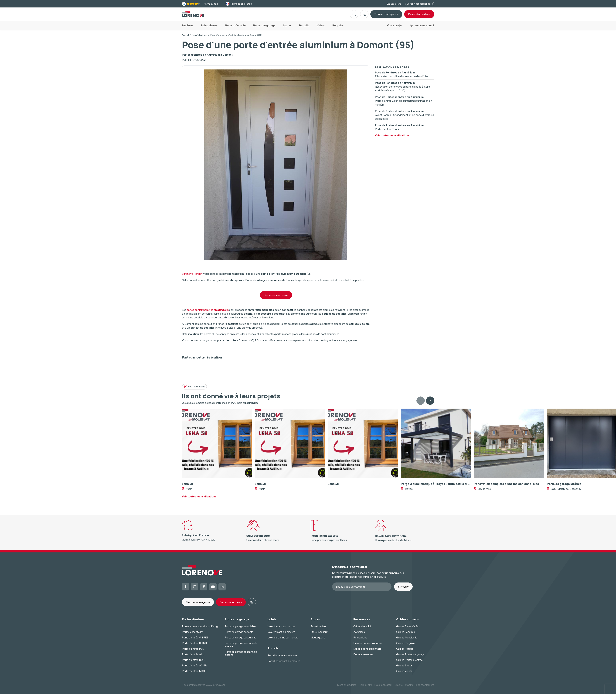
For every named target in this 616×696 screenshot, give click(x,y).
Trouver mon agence (386, 15)
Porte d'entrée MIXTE (194, 674)
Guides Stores (404, 668)
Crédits (399, 687)
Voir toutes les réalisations (392, 138)
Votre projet (395, 28)
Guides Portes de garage (410, 657)
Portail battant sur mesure (282, 658)
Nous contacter (383, 687)
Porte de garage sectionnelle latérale (241, 647)
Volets (272, 622)
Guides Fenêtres (406, 634)
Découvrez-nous (363, 657)
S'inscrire (403, 589)
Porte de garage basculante (240, 640)
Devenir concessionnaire (420, 4)
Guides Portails (405, 651)
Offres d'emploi (362, 629)
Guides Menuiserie (407, 640)
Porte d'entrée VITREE (195, 640)
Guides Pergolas (406, 646)
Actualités (359, 634)
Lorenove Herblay (192, 276)
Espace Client (394, 4)
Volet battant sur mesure (281, 629)
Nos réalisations (199, 38)
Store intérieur (318, 629)
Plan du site (365, 687)
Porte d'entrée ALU (193, 657)
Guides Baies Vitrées (408, 629)
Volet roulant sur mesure (281, 634)
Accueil (185, 38)
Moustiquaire (318, 640)
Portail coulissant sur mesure (284, 664)
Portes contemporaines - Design (201, 629)
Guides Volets (404, 674)
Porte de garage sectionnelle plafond (241, 656)
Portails (273, 651)
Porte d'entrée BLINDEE (196, 646)
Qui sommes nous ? (422, 28)
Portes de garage (237, 622)
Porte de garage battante (239, 634)
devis (419, 15)
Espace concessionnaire (367, 651)
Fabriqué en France (239, 4)
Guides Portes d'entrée (409, 662)
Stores (315, 622)
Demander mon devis (276, 297)
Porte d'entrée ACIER (194, 668)
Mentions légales (347, 687)
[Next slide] (430, 403)
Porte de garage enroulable (240, 629)
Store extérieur (319, 634)
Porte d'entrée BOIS (194, 662)
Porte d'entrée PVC (193, 651)
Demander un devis (231, 605)
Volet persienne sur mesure (283, 640)
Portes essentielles (193, 634)
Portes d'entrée (193, 622)
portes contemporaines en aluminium (208, 312)
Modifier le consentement (420, 687)
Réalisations (360, 640)
